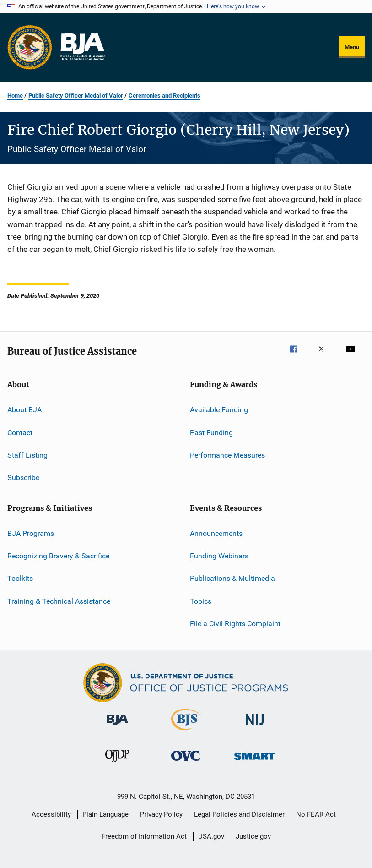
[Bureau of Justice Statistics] (186, 732)
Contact (20, 432)
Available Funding (219, 410)
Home (15, 96)
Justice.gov (253, 836)
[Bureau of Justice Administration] (117, 726)
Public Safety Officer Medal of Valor (76, 96)
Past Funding (211, 432)
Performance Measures (227, 455)
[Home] (82, 47)
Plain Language (105, 814)
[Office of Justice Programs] (30, 47)
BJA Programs (31, 533)
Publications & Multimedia (232, 578)
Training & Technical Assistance (59, 601)
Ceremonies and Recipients (164, 96)
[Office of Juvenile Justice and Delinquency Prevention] (117, 764)
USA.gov (211, 836)
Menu (352, 47)
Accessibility (51, 814)
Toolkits (20, 578)
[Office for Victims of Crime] (186, 762)
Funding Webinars (219, 556)
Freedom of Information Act (144, 836)
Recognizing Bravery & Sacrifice (58, 556)
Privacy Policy (161, 814)
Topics (201, 601)
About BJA (24, 410)
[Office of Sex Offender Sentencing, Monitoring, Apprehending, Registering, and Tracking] (254, 762)
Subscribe (23, 478)
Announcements (216, 533)
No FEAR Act (316, 814)
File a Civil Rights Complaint (235, 624)
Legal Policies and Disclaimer (239, 814)
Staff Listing (27, 455)
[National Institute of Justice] (255, 727)
